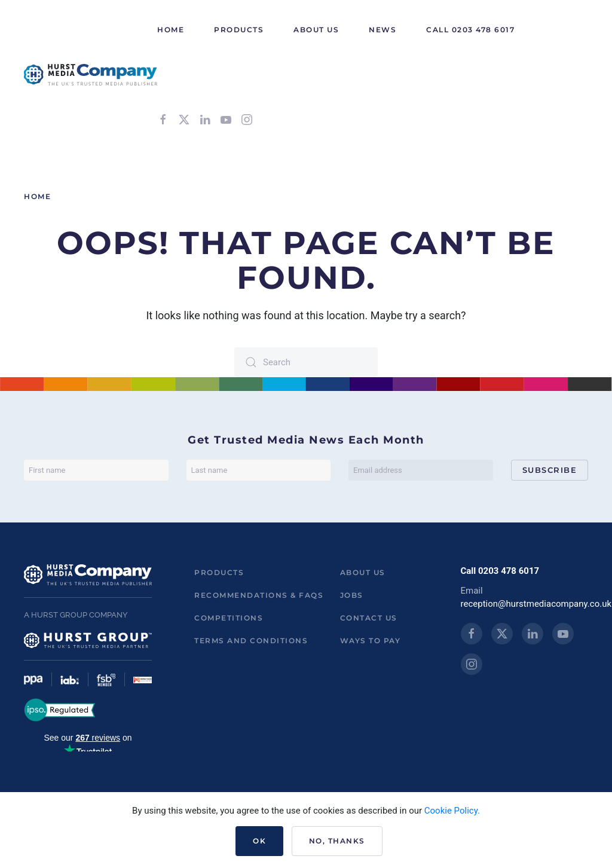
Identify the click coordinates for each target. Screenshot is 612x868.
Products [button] (239, 30)
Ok (259, 841)
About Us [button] (316, 30)
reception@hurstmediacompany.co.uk (536, 604)
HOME (171, 30)
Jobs (352, 595)
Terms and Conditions (251, 641)
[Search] (306, 362)
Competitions (229, 618)
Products (219, 572)
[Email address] (421, 470)
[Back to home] (91, 75)
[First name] (96, 470)
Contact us (369, 618)
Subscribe (550, 470)
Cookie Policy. (452, 811)
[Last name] (259, 470)
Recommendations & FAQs (259, 595)
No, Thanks (337, 841)
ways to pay (371, 641)
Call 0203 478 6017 (470, 30)
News (382, 30)
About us (363, 572)
